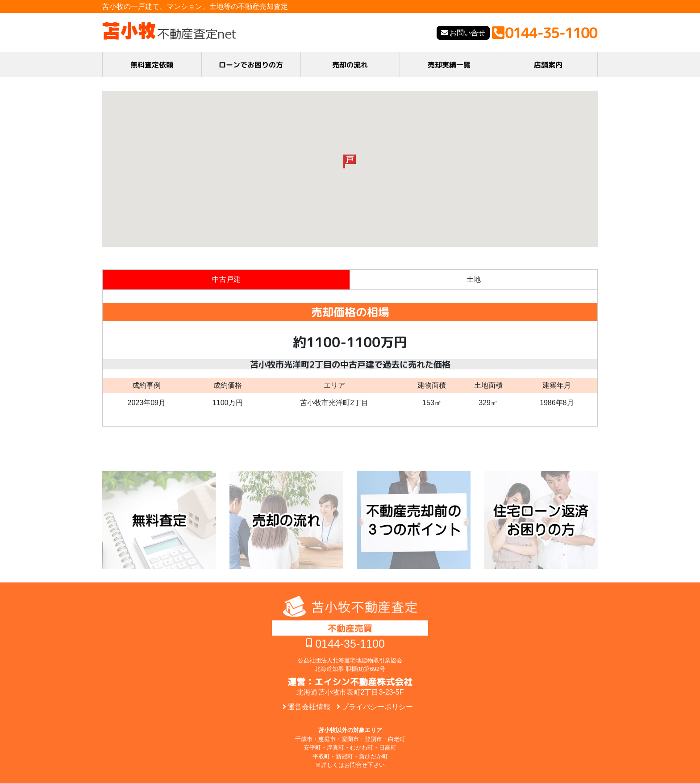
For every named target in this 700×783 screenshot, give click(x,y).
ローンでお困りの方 (251, 65)
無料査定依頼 (152, 65)
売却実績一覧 (449, 65)
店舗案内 (548, 65)
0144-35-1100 (350, 644)
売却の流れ (350, 65)
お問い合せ (467, 33)
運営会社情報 (309, 707)
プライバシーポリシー (377, 707)
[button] (350, 161)
